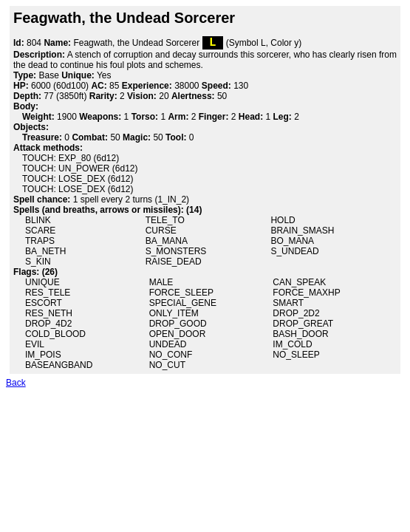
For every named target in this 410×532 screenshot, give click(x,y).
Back (16, 386)
